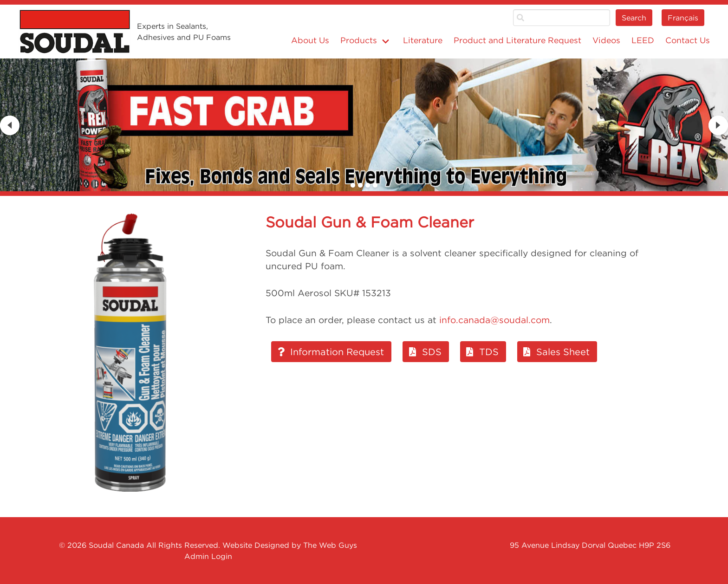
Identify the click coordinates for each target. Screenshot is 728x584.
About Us (310, 40)
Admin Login (208, 556)
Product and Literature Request (517, 40)
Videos (606, 40)
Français (683, 18)
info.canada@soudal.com (494, 320)
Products (359, 40)
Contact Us (688, 40)
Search (634, 18)
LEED (643, 40)
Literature (423, 40)
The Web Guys (330, 545)
